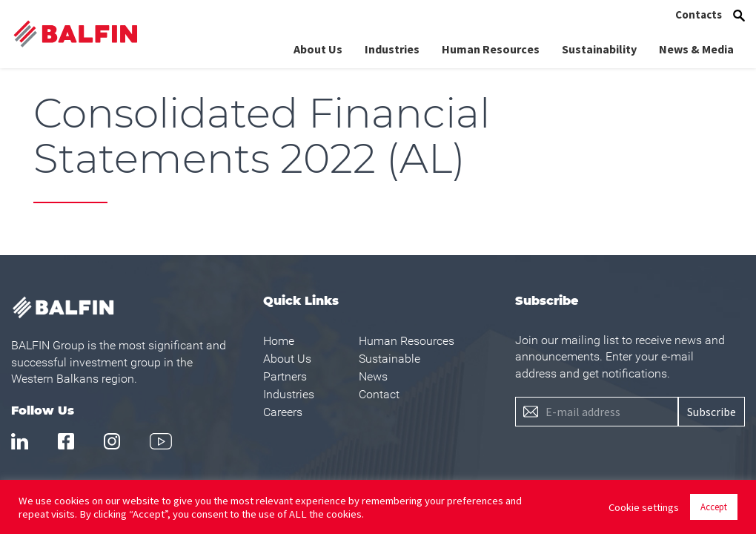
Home (279, 341)
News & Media (696, 47)
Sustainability (599, 47)
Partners (285, 376)
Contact (379, 394)
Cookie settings (644, 507)
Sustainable (389, 359)
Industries (392, 47)
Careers (283, 412)
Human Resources (491, 47)
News (373, 376)
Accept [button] (714, 507)
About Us (318, 47)
